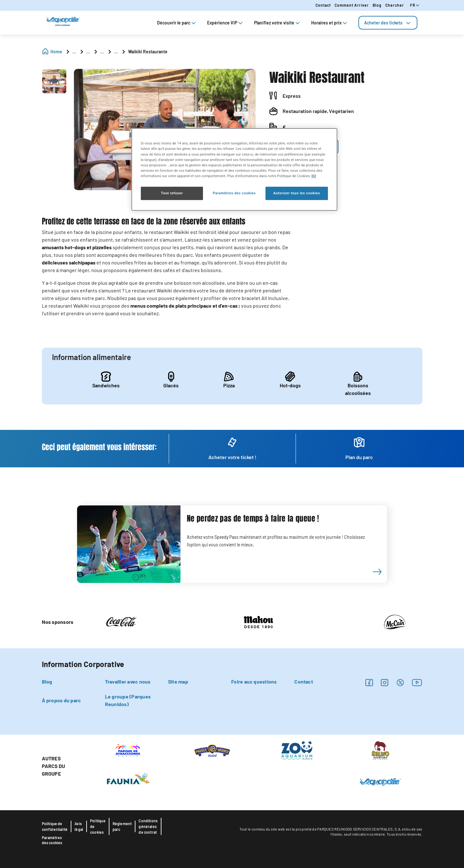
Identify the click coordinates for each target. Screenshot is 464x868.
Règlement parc (122, 826)
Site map (178, 681)
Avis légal (79, 826)
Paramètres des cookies (52, 840)
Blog (377, 5)
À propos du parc (62, 700)
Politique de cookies (98, 826)
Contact (323, 5)
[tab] (388, 23)
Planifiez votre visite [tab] (278, 23)
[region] (234, 170)
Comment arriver (352, 5)
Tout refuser (172, 193)
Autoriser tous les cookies (296, 193)
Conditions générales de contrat (148, 826)
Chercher (395, 5)
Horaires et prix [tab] (330, 23)
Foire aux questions (254, 681)
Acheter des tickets (388, 23)
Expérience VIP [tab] (225, 23)
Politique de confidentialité (55, 826)
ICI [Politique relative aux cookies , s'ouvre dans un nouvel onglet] (314, 176)
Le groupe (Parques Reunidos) (128, 700)
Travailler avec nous (128, 681)
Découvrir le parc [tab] (177, 23)
